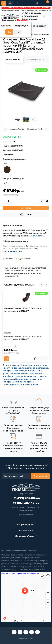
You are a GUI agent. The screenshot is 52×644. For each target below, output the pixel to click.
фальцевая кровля (37, 365)
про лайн (27, 368)
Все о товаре (13, 59)
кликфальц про (40, 368)
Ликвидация (38, 26)
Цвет (5, 163)
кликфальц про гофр (13, 371)
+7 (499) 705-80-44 (31, 13)
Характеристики (35, 59)
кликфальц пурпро (37, 376)
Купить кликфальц (24, 382)
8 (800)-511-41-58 (30, 16)
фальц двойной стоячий (15, 373)
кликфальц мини (34, 371)
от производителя (29, 385)
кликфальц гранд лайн (14, 376)
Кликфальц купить (25, 379)
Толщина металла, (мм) (13, 179)
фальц (24, 365)
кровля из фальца (12, 368)
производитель (11, 385)
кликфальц (14, 365)
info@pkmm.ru (26, 515)
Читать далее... (38, 236)
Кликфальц (9, 379)
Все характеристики (12, 251)
